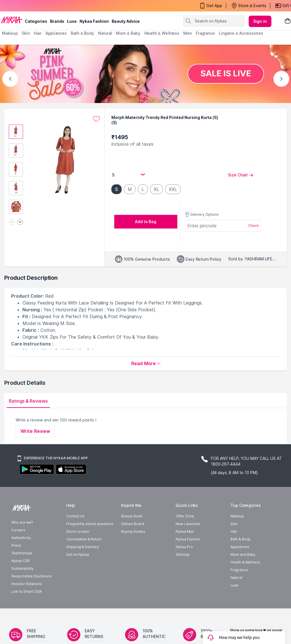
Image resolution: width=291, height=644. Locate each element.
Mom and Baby (243, 555)
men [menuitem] (188, 33)
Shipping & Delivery (83, 547)
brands (57, 21)
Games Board (133, 524)
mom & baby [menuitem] (128, 33)
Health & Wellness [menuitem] (162, 33)
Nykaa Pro (184, 547)
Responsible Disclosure (32, 576)
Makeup (237, 516)
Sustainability (22, 568)
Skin (234, 524)
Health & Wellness (245, 562)
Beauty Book (132, 516)
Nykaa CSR (21, 561)
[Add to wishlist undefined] (96, 119)
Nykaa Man (185, 531)
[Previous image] (12, 222)
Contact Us (75, 516)
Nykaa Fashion (94, 21)
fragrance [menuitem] (205, 33)
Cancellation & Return (84, 539)
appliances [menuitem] (56, 33)
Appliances (240, 547)
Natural (236, 578)
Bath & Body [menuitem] (82, 33)
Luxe (234, 585)
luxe (72, 21)
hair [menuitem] (38, 33)
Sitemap (183, 555)
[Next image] (20, 222)
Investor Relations (27, 584)
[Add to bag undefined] (146, 222)
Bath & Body (240, 539)
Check (253, 226)
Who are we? (22, 522)
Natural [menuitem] (105, 33)
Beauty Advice (126, 21)
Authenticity (21, 538)
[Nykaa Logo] (12, 20)
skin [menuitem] (26, 33)
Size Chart (241, 175)
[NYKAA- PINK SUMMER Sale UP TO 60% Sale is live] (145, 74)
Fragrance (239, 570)
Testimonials (22, 553)
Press (16, 545)
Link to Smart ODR (27, 591)
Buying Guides (133, 531)
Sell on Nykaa (78, 555)
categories (36, 21)
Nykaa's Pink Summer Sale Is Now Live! (41, 6)
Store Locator (78, 531)
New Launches (188, 524)
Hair (234, 531)
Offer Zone (185, 516)
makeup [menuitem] (10, 33)
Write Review (35, 431)
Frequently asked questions (90, 524)
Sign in (260, 21)
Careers (18, 530)
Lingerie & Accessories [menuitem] (241, 33)
